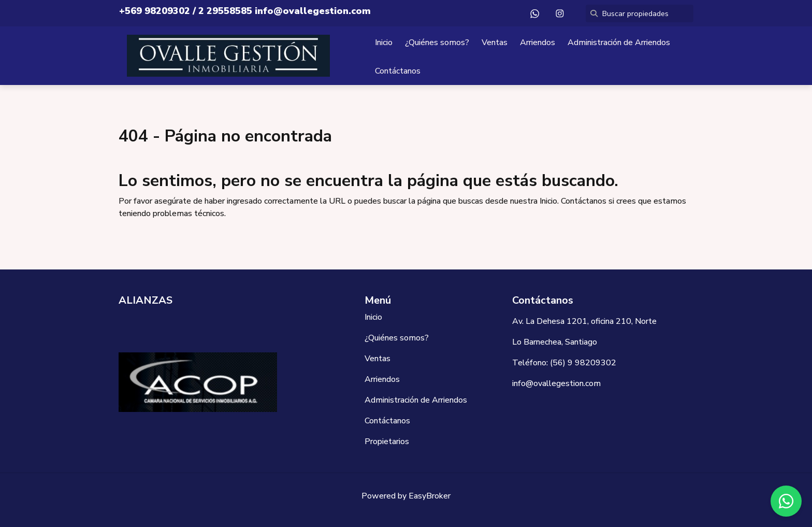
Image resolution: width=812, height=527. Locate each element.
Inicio (384, 42)
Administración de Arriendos (619, 42)
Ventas (495, 42)
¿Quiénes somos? (437, 42)
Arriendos (538, 42)
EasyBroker (430, 496)
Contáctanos (398, 71)
